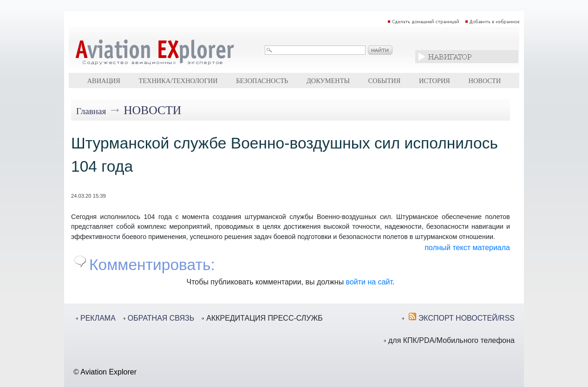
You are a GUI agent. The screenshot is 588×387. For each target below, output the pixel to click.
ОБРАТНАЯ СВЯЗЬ (161, 318)
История (434, 81)
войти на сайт (369, 282)
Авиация (104, 81)
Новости (485, 81)
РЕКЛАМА (98, 318)
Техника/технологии (178, 81)
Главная (91, 111)
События (385, 81)
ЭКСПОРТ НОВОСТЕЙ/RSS (467, 318)
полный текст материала (467, 248)
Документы (328, 81)
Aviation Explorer (108, 372)
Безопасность (262, 81)
